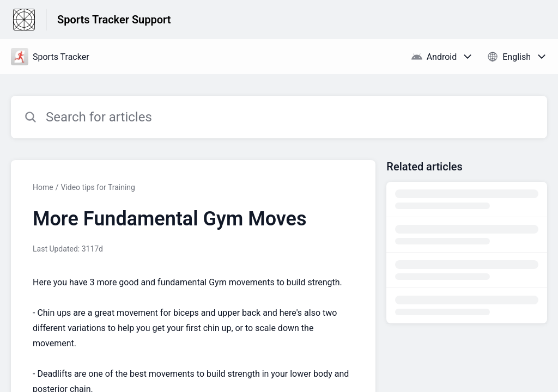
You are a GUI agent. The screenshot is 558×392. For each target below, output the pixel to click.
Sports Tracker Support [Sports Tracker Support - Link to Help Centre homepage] (114, 20)
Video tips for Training (98, 187)
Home (43, 187)
